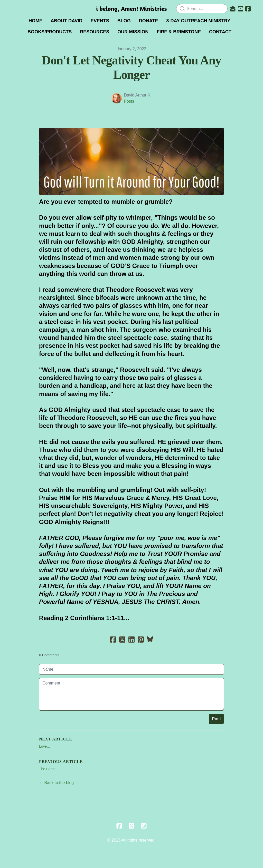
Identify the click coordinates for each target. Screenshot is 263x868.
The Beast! (48, 769)
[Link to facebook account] (248, 9)
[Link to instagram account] (144, 826)
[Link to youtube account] (241, 9)
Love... (44, 746)
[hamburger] (16, 8)
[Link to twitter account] (131, 826)
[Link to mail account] (233, 9)
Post (216, 719)
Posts (129, 101)
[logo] (131, 9)
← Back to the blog (56, 783)
